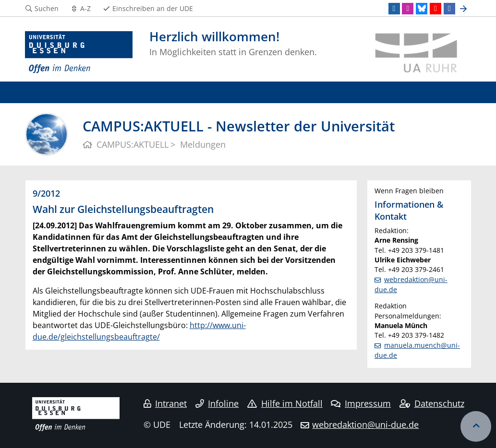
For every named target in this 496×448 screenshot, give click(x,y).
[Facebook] (449, 9)
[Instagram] (408, 9)
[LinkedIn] (394, 9)
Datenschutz (432, 403)
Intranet (165, 403)
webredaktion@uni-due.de (365, 424)
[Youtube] (436, 9)
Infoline (217, 403)
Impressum (361, 403)
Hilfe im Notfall (285, 403)
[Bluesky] (422, 9)
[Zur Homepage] (79, 53)
